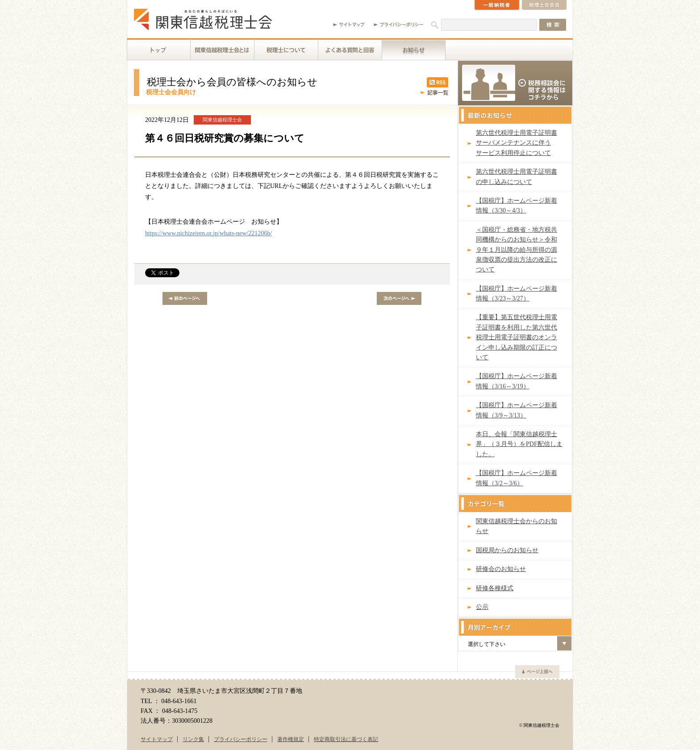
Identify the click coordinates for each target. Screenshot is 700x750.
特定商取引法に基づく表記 (346, 739)
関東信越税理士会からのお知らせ (517, 526)
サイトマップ (157, 739)
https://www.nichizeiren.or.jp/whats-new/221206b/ (208, 233)
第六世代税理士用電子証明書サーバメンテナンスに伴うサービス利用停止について (517, 143)
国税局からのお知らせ (507, 550)
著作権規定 (291, 739)
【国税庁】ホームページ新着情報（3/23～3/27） (517, 294)
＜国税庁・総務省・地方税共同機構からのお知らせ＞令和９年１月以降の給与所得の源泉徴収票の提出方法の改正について (517, 250)
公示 (482, 607)
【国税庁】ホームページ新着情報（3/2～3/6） (517, 478)
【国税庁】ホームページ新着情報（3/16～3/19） (517, 381)
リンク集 (193, 739)
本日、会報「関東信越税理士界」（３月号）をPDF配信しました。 (519, 444)
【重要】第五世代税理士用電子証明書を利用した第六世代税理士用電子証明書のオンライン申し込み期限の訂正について (517, 337)
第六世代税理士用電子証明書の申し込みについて (517, 177)
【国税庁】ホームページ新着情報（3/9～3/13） (517, 410)
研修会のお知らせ (501, 569)
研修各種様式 (495, 588)
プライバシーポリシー (241, 739)
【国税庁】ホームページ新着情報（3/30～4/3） (517, 206)
